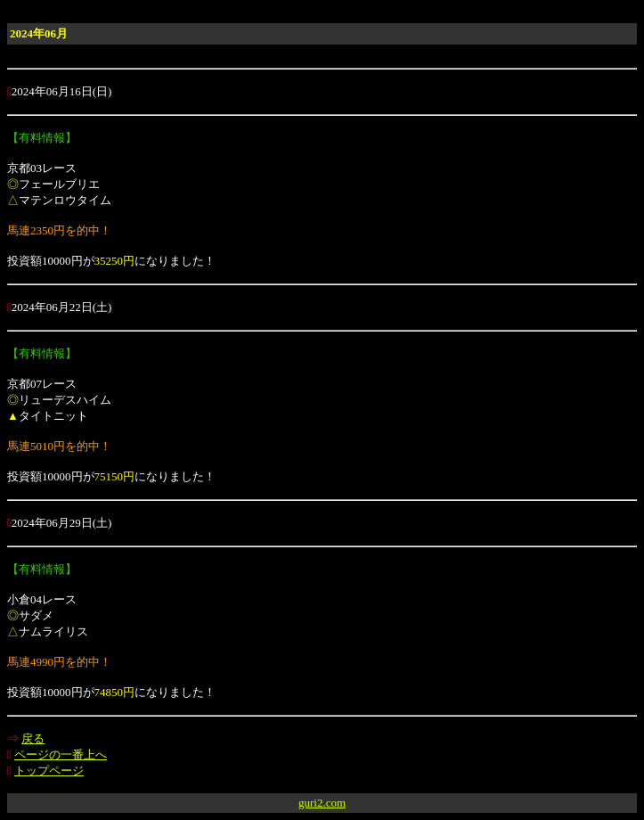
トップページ (49, 771)
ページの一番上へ (61, 754)
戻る (33, 738)
